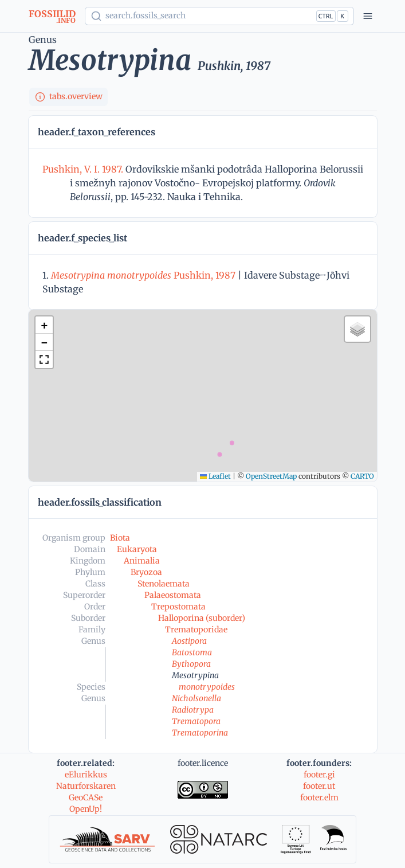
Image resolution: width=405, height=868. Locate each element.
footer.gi (319, 775)
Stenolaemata (164, 584)
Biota (120, 538)
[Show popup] (219, 16)
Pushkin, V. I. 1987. (84, 169)
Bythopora (191, 664)
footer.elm (319, 797)
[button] (44, 325)
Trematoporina (200, 733)
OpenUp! (86, 809)
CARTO (362, 476)
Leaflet (215, 476)
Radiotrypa (193, 710)
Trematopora (196, 721)
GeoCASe (86, 797)
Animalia (142, 561)
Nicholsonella (196, 698)
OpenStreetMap (271, 476)
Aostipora (189, 641)
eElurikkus (86, 775)
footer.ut (319, 786)
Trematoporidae (196, 630)
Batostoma (192, 652)
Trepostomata (178, 607)
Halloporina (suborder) (202, 618)
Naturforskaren (86, 786)
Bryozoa (146, 572)
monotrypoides (207, 687)
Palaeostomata (173, 595)
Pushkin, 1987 (143, 275)
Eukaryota (137, 549)
